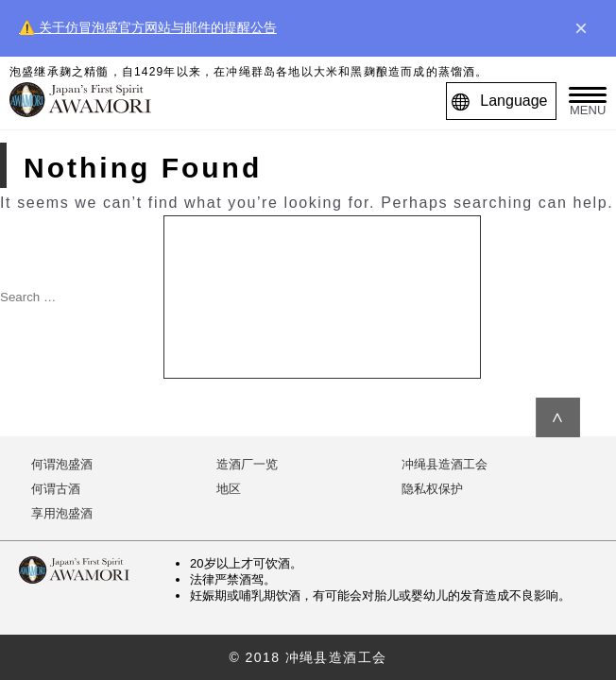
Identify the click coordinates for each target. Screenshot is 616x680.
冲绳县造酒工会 (445, 464)
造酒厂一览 (247, 464)
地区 (229, 489)
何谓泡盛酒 (62, 464)
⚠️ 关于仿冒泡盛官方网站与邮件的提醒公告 (148, 27)
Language (504, 101)
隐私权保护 (432, 489)
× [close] (581, 28)
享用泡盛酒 (62, 513)
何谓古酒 (56, 489)
